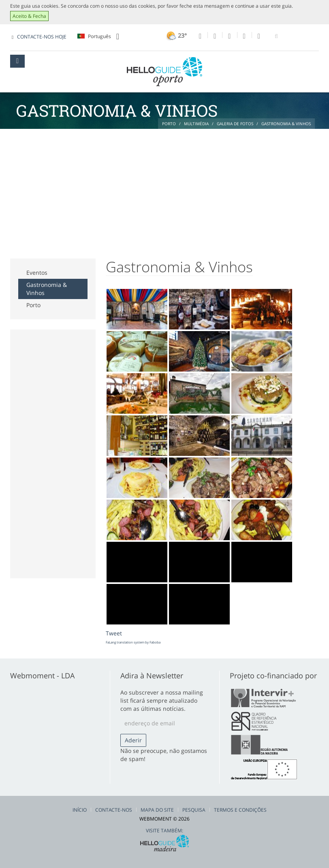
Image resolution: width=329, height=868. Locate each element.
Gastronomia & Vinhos (47, 289)
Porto (33, 305)
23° (176, 35)
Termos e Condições (240, 810)
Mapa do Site (157, 810)
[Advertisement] (164, 190)
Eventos (37, 273)
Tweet (114, 633)
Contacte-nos (114, 810)
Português (98, 36)
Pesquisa (194, 810)
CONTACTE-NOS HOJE (42, 37)
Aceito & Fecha (29, 16)
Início (80, 810)
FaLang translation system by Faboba (133, 642)
